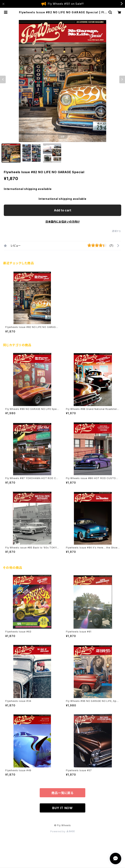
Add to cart (63, 210)
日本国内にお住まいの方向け (63, 222)
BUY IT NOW (63, 808)
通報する (117, 231)
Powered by (63, 831)
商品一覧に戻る (63, 793)
